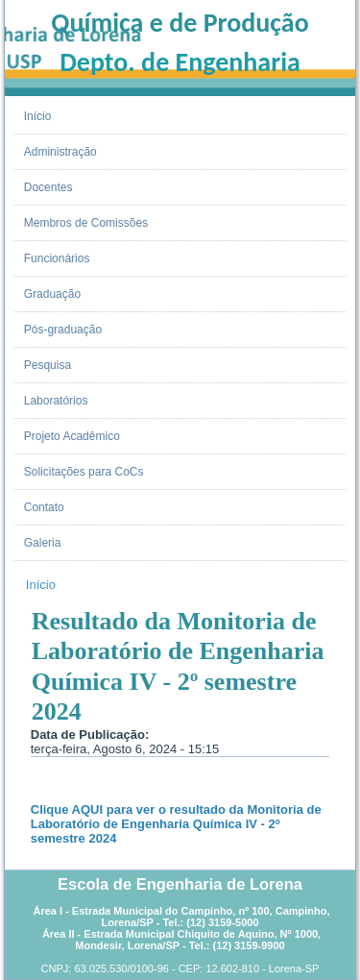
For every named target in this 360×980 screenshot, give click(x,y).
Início (38, 116)
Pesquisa (48, 365)
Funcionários (57, 258)
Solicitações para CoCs (84, 472)
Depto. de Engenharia (180, 62)
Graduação (52, 294)
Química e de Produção (180, 23)
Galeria (43, 543)
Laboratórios (56, 401)
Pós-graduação (63, 330)
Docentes (48, 187)
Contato (44, 507)
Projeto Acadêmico (72, 436)
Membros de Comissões (86, 223)
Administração (60, 152)
